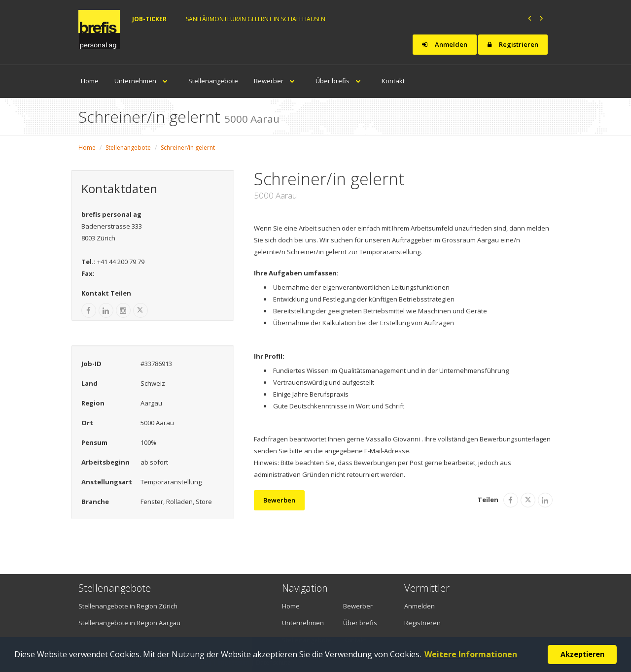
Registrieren (513, 44)
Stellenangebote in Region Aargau (129, 623)
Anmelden (445, 44)
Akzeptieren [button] (582, 654)
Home (90, 81)
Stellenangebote (213, 81)
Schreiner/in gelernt (188, 148)
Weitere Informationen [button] (471, 654)
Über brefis (341, 81)
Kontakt (393, 81)
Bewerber (277, 81)
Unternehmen (143, 81)
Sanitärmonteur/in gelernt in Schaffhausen (256, 19)
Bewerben (279, 500)
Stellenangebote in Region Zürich (128, 606)
